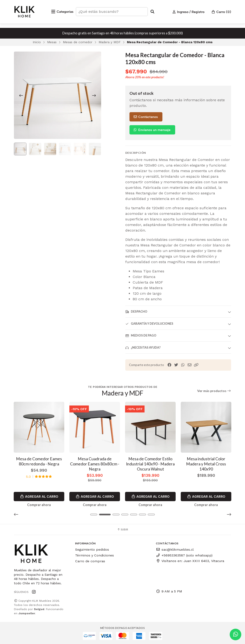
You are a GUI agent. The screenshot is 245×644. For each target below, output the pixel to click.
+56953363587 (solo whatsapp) (184, 555)
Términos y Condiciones (95, 555)
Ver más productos (214, 391)
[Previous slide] (21, 95)
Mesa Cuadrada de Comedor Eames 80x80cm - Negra (95, 463)
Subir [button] (122, 529)
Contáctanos (145, 117)
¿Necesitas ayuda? (143, 348)
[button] (196, 365)
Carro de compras (90, 560)
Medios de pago (141, 335)
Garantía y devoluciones (149, 324)
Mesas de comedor (78, 42)
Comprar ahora (39, 504)
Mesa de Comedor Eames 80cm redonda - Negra (39, 461)
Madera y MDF (110, 42)
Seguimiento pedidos (92, 549)
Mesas (52, 42)
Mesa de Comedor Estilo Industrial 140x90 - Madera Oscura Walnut (150, 463)
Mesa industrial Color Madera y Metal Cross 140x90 (206, 463)
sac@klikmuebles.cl (175, 549)
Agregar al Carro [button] (39, 496)
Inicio (37, 42)
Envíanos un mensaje (152, 130)
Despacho (136, 312)
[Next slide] (94, 95)
